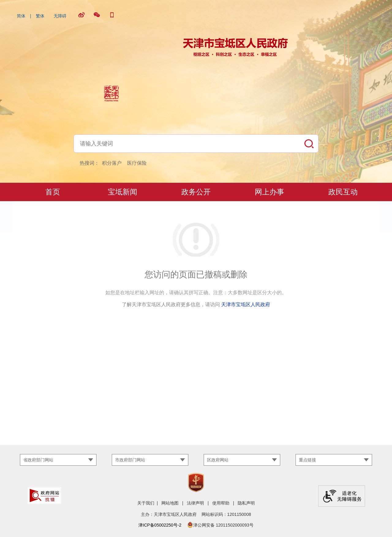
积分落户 (112, 163)
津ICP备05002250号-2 (160, 525)
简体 (21, 16)
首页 (53, 192)
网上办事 (269, 192)
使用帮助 (221, 503)
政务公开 (196, 192)
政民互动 (343, 192)
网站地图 (170, 503)
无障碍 (60, 16)
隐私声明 (246, 503)
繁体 (40, 16)
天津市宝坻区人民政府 (246, 304)
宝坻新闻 (123, 192)
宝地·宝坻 (49, 210)
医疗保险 (137, 163)
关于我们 (146, 503)
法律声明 (195, 503)
